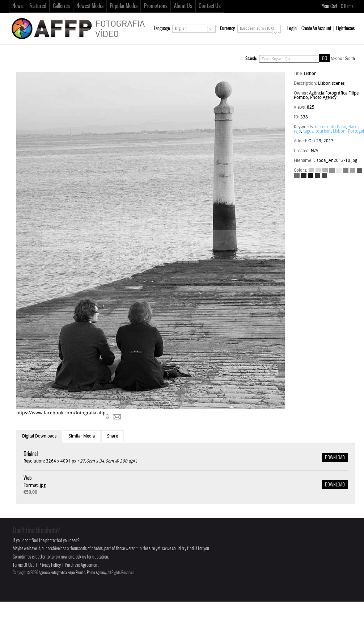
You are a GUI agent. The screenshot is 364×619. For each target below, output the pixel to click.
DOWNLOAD (335, 458)
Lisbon (339, 131)
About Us (183, 6)
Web (27, 478)
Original (31, 454)
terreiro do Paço (331, 127)
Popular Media (124, 6)
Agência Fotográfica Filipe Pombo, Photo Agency (72, 573)
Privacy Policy (50, 565)
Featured (38, 6)
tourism (323, 131)
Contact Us (210, 6)
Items (348, 6)
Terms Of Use (24, 565)
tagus (308, 131)
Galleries (61, 6)
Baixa (354, 127)
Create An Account (316, 28)
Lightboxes (345, 28)
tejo (297, 131)
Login (292, 28)
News (18, 6)
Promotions (156, 6)
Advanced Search (343, 59)
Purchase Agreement (82, 565)
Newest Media (90, 6)
